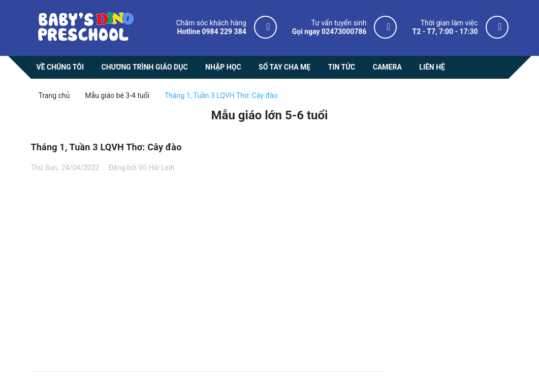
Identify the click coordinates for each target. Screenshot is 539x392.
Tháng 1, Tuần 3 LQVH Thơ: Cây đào (106, 147)
